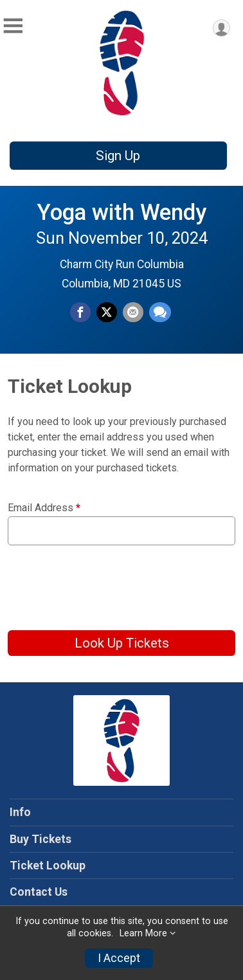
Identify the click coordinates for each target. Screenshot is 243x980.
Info (20, 812)
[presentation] (105, 583)
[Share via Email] (133, 313)
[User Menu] (221, 28)
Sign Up (118, 156)
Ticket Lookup (48, 866)
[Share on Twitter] (107, 313)
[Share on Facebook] (80, 313)
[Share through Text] (160, 313)
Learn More (143, 933)
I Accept (119, 958)
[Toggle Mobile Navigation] (13, 26)
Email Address (44, 508)
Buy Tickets (40, 839)
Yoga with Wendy (122, 212)
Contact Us (39, 892)
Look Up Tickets (122, 643)
